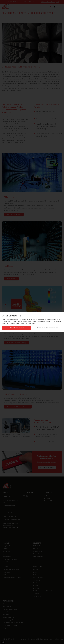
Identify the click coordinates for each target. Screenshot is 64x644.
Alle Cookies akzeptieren (17, 328)
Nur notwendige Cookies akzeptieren (47, 328)
